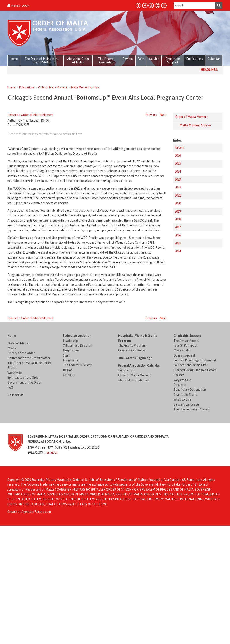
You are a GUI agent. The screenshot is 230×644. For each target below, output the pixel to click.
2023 (178, 179)
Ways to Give (182, 487)
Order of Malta (18, 450)
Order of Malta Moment (53, 87)
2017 (178, 227)
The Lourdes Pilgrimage (135, 465)
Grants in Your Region (132, 458)
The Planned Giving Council (192, 516)
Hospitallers (71, 458)
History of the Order (21, 460)
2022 (178, 187)
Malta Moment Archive (85, 87)
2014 (178, 251)
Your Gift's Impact (186, 453)
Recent (180, 147)
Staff (66, 462)
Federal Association (77, 443)
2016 (178, 235)
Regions (68, 477)
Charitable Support (187, 443)
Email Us (52, 559)
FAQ (10, 495)
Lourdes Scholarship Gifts (191, 472)
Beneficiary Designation (190, 497)
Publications (27, 87)
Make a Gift (182, 458)
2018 (178, 219)
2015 (178, 243)
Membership (71, 467)
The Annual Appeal (186, 448)
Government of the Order (24, 490)
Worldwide (15, 480)
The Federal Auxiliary (77, 472)
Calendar (69, 482)
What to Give (182, 507)
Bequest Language (186, 511)
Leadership (70, 448)
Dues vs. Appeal (184, 462)
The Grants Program (132, 453)
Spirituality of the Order (24, 485)
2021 (178, 195)
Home (11, 87)
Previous (151, 115)
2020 (178, 203)
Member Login (20, 6)
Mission (12, 455)
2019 (178, 211)
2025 (178, 163)
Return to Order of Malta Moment (30, 115)
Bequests (180, 492)
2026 (178, 156)
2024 (178, 172)
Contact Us (15, 502)
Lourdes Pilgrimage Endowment (195, 467)
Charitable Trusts (185, 502)
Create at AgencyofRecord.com (29, 619)
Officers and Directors (78, 453)
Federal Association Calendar (139, 473)
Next (163, 115)
